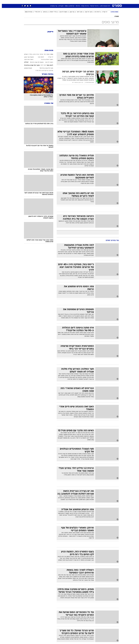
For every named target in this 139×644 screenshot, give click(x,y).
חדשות (104, 2)
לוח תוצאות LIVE (103, 6)
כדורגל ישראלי (92, 6)
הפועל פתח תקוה (27, 60)
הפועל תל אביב (61, 12)
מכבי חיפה (78, 12)
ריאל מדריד (36, 12)
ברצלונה (43, 12)
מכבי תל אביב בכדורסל (44, 68)
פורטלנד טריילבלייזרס (46, 71)
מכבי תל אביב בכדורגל (30, 65)
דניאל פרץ (95, 12)
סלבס (85, 2)
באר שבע (70, 12)
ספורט (98, 2)
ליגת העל (48, 65)
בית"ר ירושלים (51, 12)
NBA (50, 54)
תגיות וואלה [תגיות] (47, 51)
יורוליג (24, 62)
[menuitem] (103, 2)
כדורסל (76, 6)
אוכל (74, 2)
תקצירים (59, 6)
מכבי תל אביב (86, 12)
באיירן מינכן (34, 54)
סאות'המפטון (26, 68)
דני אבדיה (103, 12)
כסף (80, 2)
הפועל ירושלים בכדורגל (45, 60)
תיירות (62, 2)
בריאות (68, 2)
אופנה (47, 2)
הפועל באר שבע (27, 57)
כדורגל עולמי (83, 6)
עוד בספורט (52, 6)
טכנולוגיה (54, 2)
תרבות (91, 2)
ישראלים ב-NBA (68, 6)
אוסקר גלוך (45, 54)
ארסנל (40, 54)
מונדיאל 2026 (27, 12)
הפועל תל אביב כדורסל (35, 62)
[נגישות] (3, 2)
